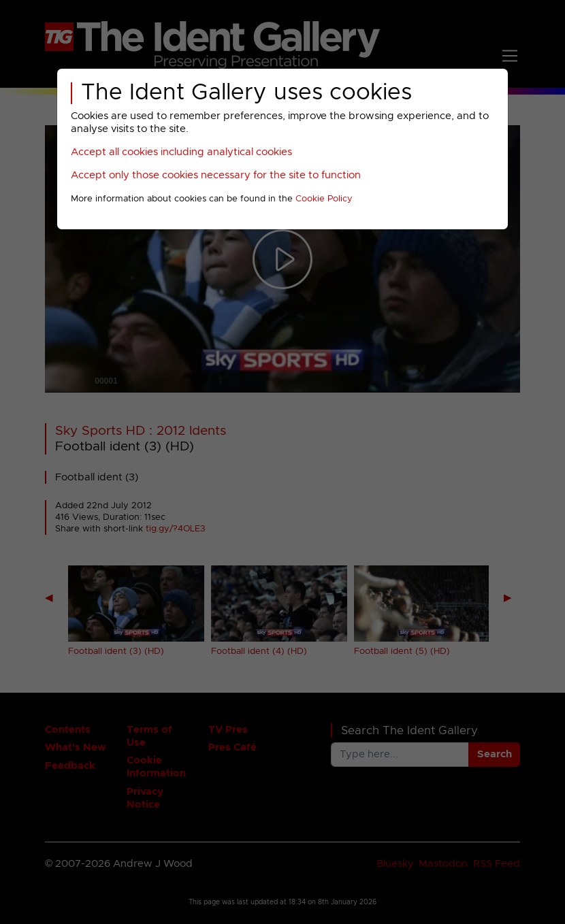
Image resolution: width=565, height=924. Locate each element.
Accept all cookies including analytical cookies (181, 152)
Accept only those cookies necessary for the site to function (216, 175)
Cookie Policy (324, 199)
